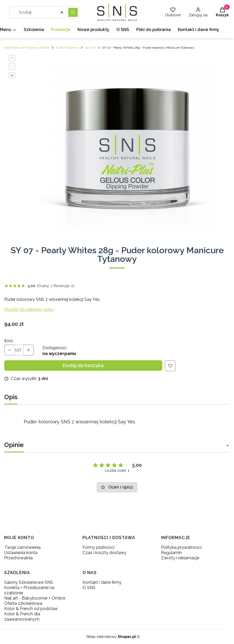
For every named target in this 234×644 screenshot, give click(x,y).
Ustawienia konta (21, 553)
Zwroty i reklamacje (180, 558)
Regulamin (171, 553)
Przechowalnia (18, 558)
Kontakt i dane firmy (102, 582)
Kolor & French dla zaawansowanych (22, 617)
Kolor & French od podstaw (31, 609)
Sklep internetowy (111, 637)
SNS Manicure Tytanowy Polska (27, 48)
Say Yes (90, 48)
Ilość (9, 341)
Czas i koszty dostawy (104, 553)
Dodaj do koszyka (83, 365)
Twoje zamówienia (22, 547)
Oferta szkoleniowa (23, 603)
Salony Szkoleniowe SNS (29, 582)
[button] (73, 12)
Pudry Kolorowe (67, 48)
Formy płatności (98, 547)
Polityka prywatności (181, 547)
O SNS (89, 588)
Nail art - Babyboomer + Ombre (35, 598)
